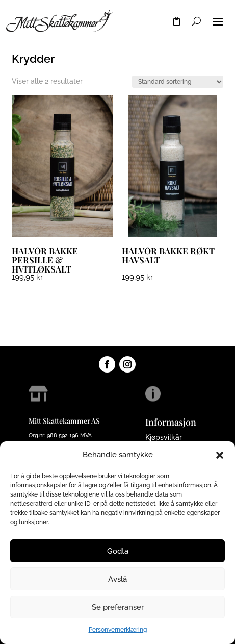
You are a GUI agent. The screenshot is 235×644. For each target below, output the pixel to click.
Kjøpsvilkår (164, 437)
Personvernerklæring (118, 630)
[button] (220, 455)
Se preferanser (118, 607)
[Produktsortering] (178, 82)
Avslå (118, 579)
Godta (118, 551)
